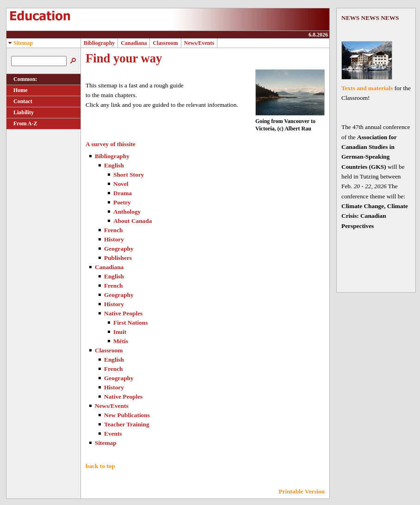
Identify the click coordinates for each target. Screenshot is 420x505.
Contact (19, 101)
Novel (121, 184)
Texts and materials (367, 88)
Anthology (127, 212)
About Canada (133, 221)
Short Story (129, 175)
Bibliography (99, 43)
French (113, 230)
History (114, 239)
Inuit (120, 332)
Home (17, 90)
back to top (100, 466)
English (114, 165)
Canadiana (134, 43)
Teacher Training (127, 424)
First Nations (130, 323)
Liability (20, 112)
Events (113, 434)
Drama (123, 193)
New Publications (127, 415)
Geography (119, 249)
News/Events (199, 43)
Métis (121, 341)
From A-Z (22, 123)
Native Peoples (123, 313)
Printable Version (302, 491)
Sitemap (20, 43)
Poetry (122, 202)
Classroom (165, 43)
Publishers (118, 258)
